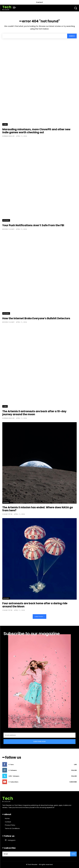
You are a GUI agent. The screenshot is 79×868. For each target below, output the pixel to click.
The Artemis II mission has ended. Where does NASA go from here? (38, 509)
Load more (39, 616)
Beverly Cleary (8, 229)
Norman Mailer (8, 136)
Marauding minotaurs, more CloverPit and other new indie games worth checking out (36, 131)
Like (75, 764)
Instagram (12, 840)
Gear (5, 124)
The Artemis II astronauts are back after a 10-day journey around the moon (34, 413)
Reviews (6, 220)
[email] (39, 735)
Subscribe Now (40, 742)
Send (73, 854)
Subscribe (73, 782)
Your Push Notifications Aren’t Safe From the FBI (33, 225)
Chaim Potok (7, 514)
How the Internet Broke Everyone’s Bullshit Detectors (36, 318)
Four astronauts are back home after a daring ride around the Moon (35, 605)
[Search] (72, 36)
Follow (74, 770)
